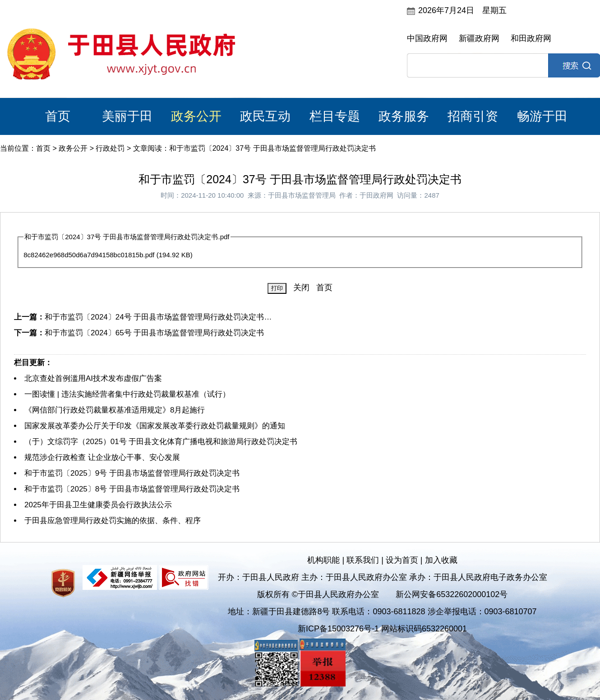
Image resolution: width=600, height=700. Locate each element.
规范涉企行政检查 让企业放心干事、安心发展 (102, 457)
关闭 (301, 287)
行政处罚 (110, 148)
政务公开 (196, 116)
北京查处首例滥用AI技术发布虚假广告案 (93, 378)
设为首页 (402, 560)
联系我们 (363, 560)
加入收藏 (441, 560)
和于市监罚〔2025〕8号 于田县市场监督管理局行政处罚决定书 (132, 489)
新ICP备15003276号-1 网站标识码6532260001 (382, 629)
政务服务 (404, 116)
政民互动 (265, 116)
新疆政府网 (479, 38)
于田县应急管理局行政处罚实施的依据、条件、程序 (113, 521)
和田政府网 (531, 38)
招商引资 (473, 116)
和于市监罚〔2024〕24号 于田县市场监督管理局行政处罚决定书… (158, 317)
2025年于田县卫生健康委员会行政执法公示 (98, 505)
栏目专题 (335, 116)
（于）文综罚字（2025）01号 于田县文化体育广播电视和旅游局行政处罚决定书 (161, 442)
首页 (58, 116)
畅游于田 (542, 116)
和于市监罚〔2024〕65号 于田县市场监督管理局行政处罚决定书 (154, 333)
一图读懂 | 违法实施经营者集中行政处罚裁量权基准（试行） (127, 394)
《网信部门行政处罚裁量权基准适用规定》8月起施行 (115, 410)
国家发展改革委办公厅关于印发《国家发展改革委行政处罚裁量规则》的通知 (155, 426)
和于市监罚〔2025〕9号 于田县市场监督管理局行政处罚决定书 (132, 473)
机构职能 (323, 560)
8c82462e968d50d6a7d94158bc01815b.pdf (89, 255)
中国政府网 (427, 38)
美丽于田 (127, 116)
